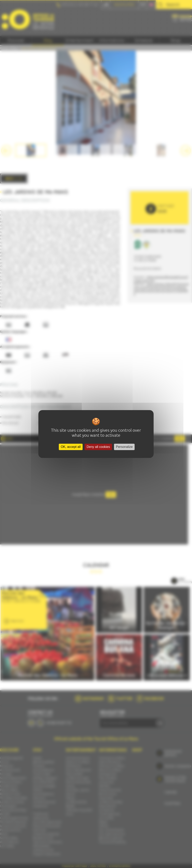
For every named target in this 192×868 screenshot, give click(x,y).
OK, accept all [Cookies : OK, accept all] (71, 447)
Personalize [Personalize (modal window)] (124, 447)
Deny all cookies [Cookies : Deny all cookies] (98, 447)
